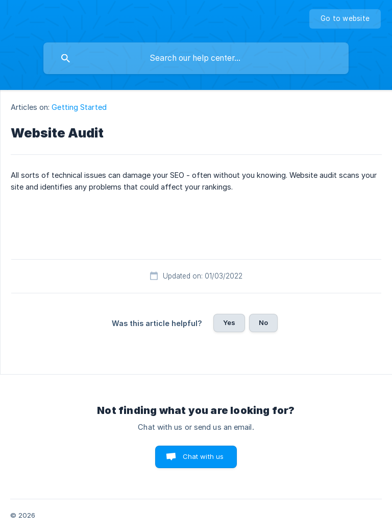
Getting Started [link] (79, 107)
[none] (345, 19)
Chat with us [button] (203, 456)
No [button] (263, 322)
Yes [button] (229, 322)
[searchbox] (196, 58)
